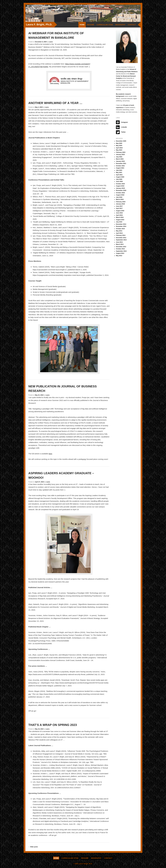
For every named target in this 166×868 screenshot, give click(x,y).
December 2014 (121, 224)
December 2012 (121, 247)
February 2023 (121, 152)
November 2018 (121, 190)
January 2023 (120, 155)
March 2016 (120, 217)
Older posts (33, 847)
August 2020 (120, 177)
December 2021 (121, 164)
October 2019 (120, 184)
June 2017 (119, 206)
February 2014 (121, 235)
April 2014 (119, 233)
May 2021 (119, 172)
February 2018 (121, 202)
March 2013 (120, 244)
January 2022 (120, 161)
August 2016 (120, 211)
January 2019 (120, 188)
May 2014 (119, 231)
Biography (120, 25)
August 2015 (120, 220)
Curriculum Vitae (105, 25)
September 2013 (121, 240)
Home (82, 25)
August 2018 (120, 195)
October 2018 (120, 193)
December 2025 (121, 141)
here (50, 454)
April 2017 (119, 208)
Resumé (91, 25)
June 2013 (119, 242)
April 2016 (119, 215)
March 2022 (120, 159)
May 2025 (119, 143)
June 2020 (119, 181)
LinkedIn (121, 127)
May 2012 (119, 256)
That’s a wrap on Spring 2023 (53, 725)
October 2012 (120, 249)
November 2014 (121, 226)
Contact (132, 25)
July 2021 (119, 170)
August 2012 (120, 253)
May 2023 (119, 150)
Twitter (121, 132)
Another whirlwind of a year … (55, 103)
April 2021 (119, 175)
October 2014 (120, 229)
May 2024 (119, 146)
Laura (51, 42)
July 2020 (119, 179)
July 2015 (119, 222)
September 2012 (121, 251)
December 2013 (121, 238)
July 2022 (119, 157)
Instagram (122, 122)
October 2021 (120, 166)
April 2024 (119, 148)
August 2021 (120, 168)
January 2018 (120, 204)
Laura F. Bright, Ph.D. (39, 24)
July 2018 (119, 197)
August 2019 (120, 186)
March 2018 (120, 199)
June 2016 (119, 213)
